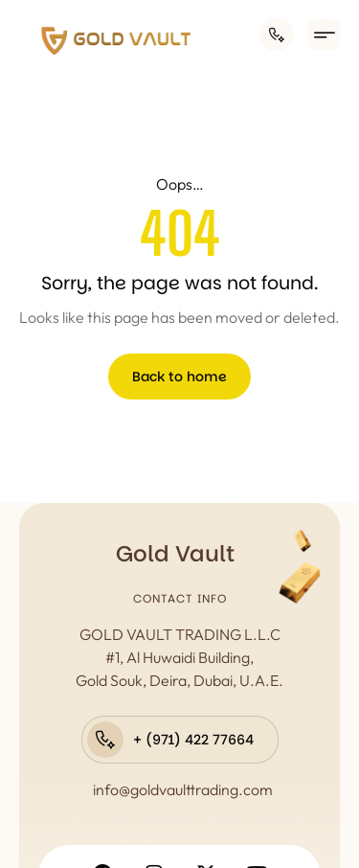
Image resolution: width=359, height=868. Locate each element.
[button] (324, 35)
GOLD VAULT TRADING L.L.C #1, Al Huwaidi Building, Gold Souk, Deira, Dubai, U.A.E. (179, 657)
